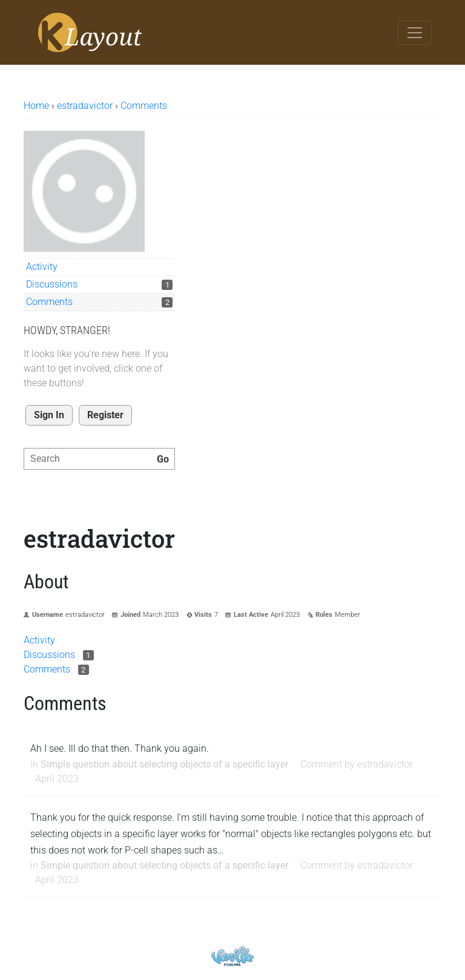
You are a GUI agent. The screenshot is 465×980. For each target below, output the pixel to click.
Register (105, 415)
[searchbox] (99, 459)
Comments (49, 302)
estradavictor (385, 764)
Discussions (52, 284)
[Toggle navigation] (415, 33)
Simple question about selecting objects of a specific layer (164, 764)
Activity (42, 267)
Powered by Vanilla (232, 956)
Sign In (49, 415)
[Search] (163, 459)
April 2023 (57, 779)
